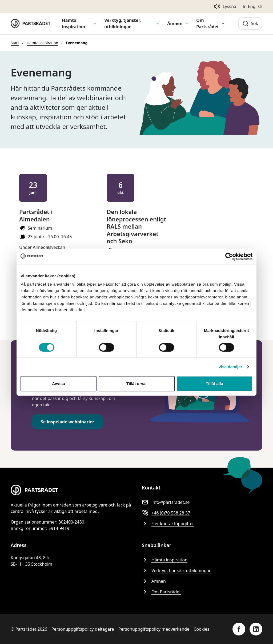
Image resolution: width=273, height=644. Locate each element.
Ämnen (175, 23)
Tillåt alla (214, 384)
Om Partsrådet (208, 23)
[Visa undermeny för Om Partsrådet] (223, 23)
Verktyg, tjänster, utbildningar (123, 23)
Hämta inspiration (74, 23)
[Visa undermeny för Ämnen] (187, 23)
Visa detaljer (230, 367)
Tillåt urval (136, 384)
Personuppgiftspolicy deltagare (83, 629)
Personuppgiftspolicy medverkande (154, 629)
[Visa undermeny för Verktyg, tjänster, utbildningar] (158, 23)
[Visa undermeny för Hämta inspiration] (95, 23)
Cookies (201, 629)
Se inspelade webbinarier (67, 422)
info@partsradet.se (166, 502)
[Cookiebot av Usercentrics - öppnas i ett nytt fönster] (229, 256)
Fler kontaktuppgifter (168, 524)
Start (15, 43)
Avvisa (58, 384)
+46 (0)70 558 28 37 (166, 513)
